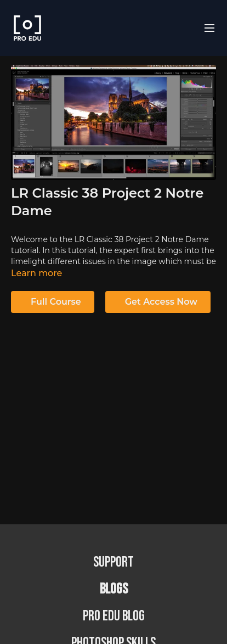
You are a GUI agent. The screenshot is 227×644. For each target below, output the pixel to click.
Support (113, 562)
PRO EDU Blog (114, 616)
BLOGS (114, 589)
